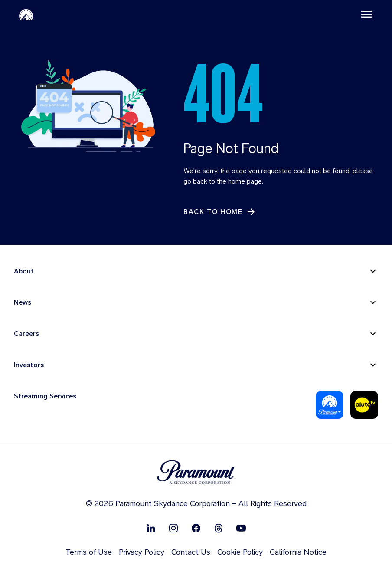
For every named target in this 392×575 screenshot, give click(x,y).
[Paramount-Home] (26, 14)
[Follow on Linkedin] (151, 528)
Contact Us (191, 552)
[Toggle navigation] (366, 14)
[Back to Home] (220, 212)
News (23, 302)
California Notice (298, 552)
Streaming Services (45, 396)
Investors (29, 365)
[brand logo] (196, 472)
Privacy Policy (142, 552)
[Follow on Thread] (219, 528)
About (24, 271)
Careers (26, 333)
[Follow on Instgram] (173, 528)
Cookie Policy (240, 552)
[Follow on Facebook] (196, 528)
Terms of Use (89, 552)
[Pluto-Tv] (364, 405)
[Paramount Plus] (330, 405)
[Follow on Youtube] (241, 528)
